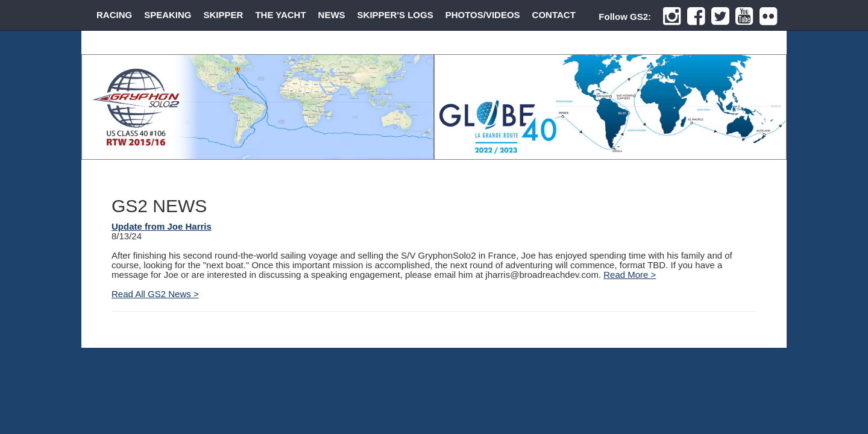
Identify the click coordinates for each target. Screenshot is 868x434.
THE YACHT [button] (280, 15)
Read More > (630, 275)
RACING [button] (114, 15)
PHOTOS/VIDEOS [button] (483, 15)
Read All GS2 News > (155, 294)
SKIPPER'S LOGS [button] (395, 15)
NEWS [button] (332, 15)
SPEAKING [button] (168, 15)
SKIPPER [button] (224, 15)
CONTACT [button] (554, 15)
